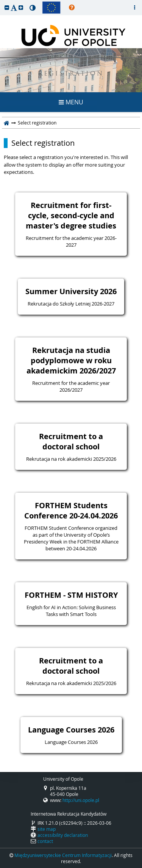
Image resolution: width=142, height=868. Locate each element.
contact (45, 841)
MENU (71, 102)
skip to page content (2, 2)
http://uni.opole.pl (81, 800)
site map (47, 829)
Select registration (43, 143)
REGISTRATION (71, 74)
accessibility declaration (63, 835)
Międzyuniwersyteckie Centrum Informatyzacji (63, 855)
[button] (7, 7)
